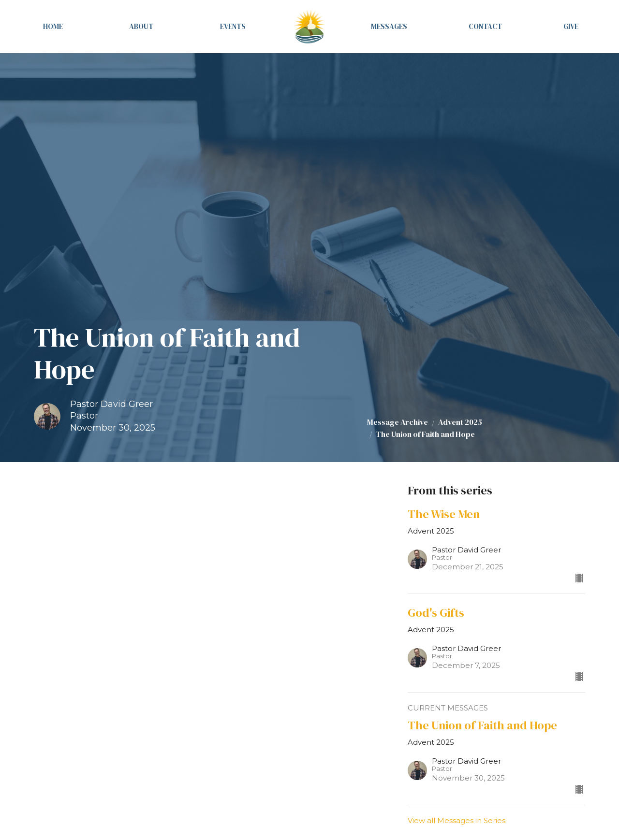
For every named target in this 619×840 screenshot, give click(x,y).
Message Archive (398, 422)
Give (571, 26)
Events (233, 26)
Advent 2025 (460, 422)
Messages (389, 26)
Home (53, 26)
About (141, 26)
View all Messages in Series (457, 820)
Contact (485, 26)
